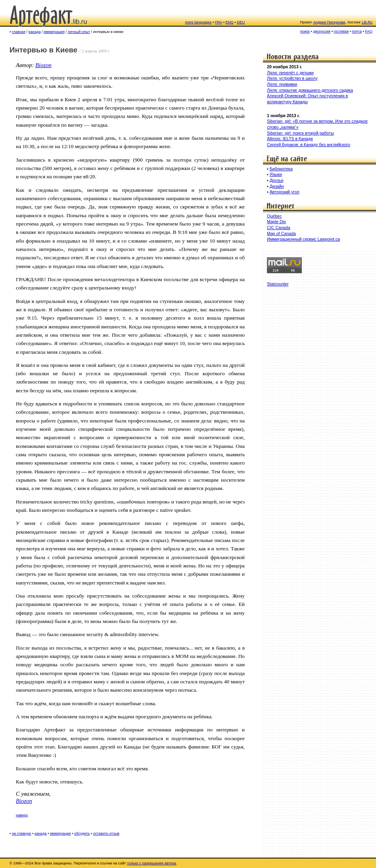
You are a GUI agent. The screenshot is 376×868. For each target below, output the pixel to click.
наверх (22, 815)
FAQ (369, 31)
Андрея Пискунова (329, 22)
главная (19, 32)
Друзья (277, 180)
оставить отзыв (106, 833)
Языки (276, 174)
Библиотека (281, 169)
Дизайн (277, 186)
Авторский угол (285, 192)
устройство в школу (298, 78)
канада (35, 32)
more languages (199, 22)
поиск (305, 31)
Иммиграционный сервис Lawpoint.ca (303, 239)
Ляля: (273, 78)
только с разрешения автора (152, 863)
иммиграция (54, 32)
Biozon (43, 65)
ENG (230, 22)
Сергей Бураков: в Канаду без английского (309, 145)
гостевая (341, 31)
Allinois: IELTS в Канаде (290, 139)
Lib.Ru (367, 22)
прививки (288, 84)
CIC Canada (279, 228)
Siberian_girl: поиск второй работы (300, 133)
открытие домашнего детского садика (316, 90)
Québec (274, 216)
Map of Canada (281, 233)
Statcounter (278, 284)
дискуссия (322, 31)
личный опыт (79, 32)
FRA (219, 22)
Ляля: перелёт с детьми (290, 73)
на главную (22, 833)
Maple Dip (276, 222)
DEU (241, 22)
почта (357, 31)
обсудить (82, 833)
